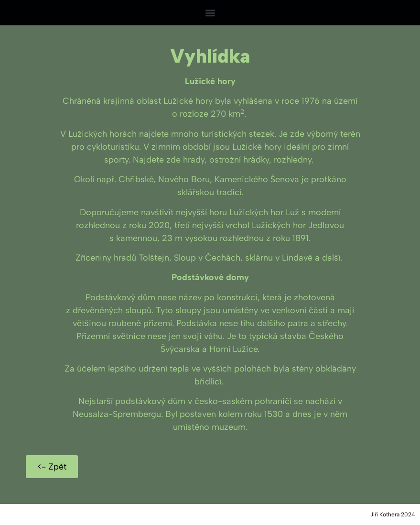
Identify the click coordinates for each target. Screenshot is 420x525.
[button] (210, 13)
